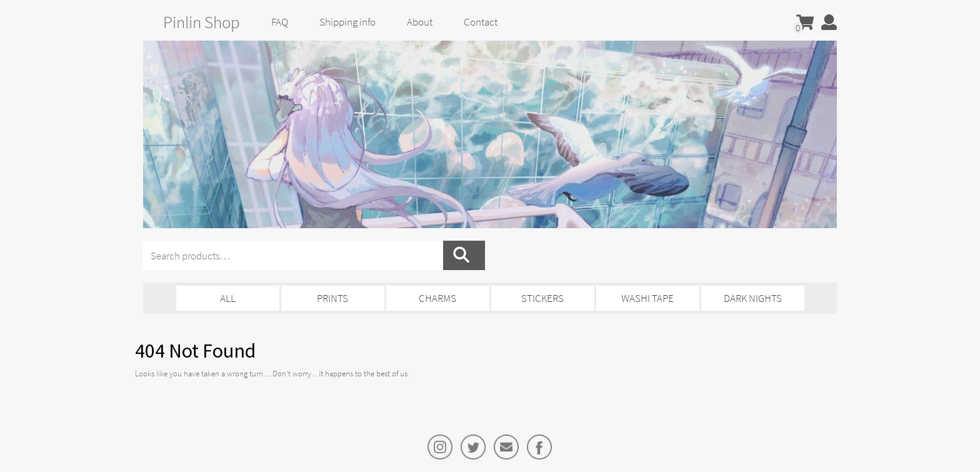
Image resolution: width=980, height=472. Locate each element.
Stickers (542, 298)
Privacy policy (539, 417)
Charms (437, 298)
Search (464, 255)
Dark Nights (753, 298)
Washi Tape (647, 298)
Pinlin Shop (202, 22)
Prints (332, 298)
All (228, 298)
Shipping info (347, 22)
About (420, 22)
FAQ (280, 22)
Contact (481, 22)
